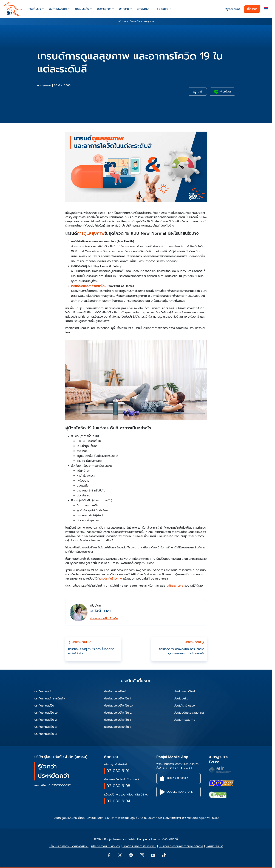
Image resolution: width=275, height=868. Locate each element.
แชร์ (197, 92)
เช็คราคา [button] (252, 9)
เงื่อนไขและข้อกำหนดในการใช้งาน (69, 846)
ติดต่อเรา (162, 9)
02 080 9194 (118, 801)
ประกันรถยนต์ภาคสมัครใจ (50, 699)
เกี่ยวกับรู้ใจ (34, 9)
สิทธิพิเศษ (143, 9)
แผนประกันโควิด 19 (111, 579)
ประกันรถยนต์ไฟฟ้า (185, 691)
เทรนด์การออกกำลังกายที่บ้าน (89, 286)
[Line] (131, 855)
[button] (266, 9)
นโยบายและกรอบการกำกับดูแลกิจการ (181, 846)
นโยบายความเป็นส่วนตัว (106, 846)
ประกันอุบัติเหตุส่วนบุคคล (189, 713)
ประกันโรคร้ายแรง (184, 706)
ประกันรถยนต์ (42, 691)
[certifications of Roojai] (221, 783)
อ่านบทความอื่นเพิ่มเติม (104, 618)
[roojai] (13, 9)
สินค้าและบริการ (58, 9)
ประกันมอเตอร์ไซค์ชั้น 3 (118, 727)
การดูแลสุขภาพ (91, 233)
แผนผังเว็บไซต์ (214, 846)
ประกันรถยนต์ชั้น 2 (46, 720)
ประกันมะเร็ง (181, 699)
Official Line (175, 586)
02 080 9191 (118, 771)
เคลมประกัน (82, 9)
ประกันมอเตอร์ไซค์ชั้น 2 (118, 713)
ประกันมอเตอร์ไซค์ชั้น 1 (118, 699)
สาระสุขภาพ (44, 85)
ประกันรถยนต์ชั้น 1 (45, 706)
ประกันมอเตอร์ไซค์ (115, 691)
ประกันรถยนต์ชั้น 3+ (46, 727)
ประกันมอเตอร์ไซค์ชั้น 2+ (118, 706)
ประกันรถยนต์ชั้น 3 (46, 734)
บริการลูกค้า (104, 9)
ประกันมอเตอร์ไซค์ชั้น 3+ (118, 720)
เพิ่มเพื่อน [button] (222, 92)
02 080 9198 (118, 786)
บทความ (124, 9)
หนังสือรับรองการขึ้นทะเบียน (139, 846)
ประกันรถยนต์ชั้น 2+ (46, 713)
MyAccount (232, 9)
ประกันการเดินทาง (185, 720)
